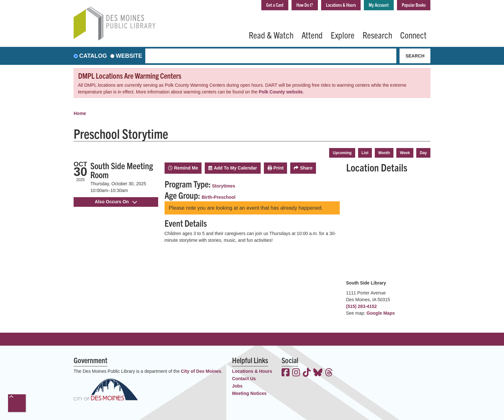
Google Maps (381, 313)
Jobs (237, 386)
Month (384, 153)
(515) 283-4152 (362, 306)
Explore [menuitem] (343, 35)
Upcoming (342, 153)
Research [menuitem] (377, 35)
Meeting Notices (249, 393)
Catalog (93, 56)
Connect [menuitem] (413, 35)
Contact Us (244, 379)
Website (129, 56)
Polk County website (281, 92)
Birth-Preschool (219, 197)
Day (423, 153)
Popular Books (410, 6)
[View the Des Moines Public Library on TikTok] (307, 373)
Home (80, 113)
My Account (368, 6)
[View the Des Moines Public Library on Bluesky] (318, 373)
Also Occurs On (116, 202)
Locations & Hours (323, 6)
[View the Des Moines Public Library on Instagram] (296, 373)
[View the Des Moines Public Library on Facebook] (286, 373)
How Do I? (279, 6)
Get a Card (243, 6)
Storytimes (223, 186)
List (365, 153)
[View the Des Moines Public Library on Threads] (329, 373)
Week (405, 153)
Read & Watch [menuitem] (271, 35)
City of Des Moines (201, 371)
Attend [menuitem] (312, 35)
